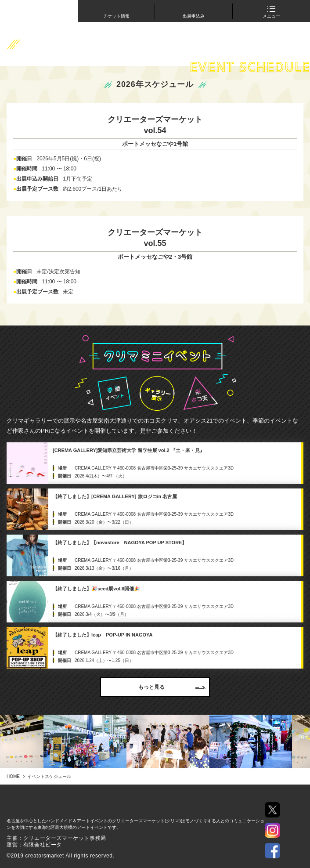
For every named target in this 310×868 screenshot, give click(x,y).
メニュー (271, 13)
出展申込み (194, 16)
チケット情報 (116, 16)
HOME (13, 776)
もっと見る (172, 687)
